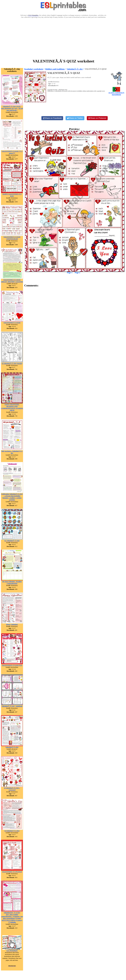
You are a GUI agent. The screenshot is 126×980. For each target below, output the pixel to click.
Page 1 (70, 273)
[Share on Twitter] (75, 118)
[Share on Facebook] (52, 118)
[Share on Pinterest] (97, 118)
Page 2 (77, 273)
